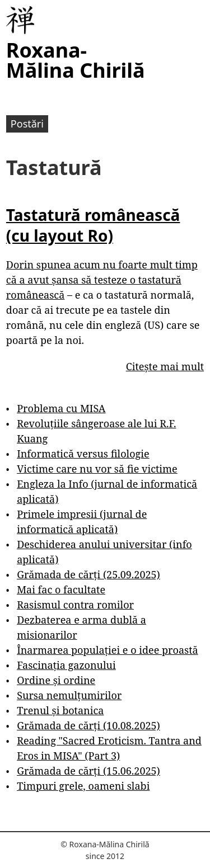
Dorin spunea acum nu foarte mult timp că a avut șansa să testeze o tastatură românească (102, 280)
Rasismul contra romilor (75, 605)
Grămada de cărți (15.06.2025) (88, 771)
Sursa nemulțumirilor (69, 695)
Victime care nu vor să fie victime (97, 469)
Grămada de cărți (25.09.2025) (88, 574)
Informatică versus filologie (83, 454)
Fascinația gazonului (66, 665)
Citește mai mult (165, 366)
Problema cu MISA (61, 408)
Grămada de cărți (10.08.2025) (88, 725)
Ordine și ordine (56, 680)
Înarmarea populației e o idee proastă (107, 650)
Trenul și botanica (60, 710)
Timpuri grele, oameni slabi (83, 786)
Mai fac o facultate (61, 589)
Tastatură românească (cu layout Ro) (93, 225)
